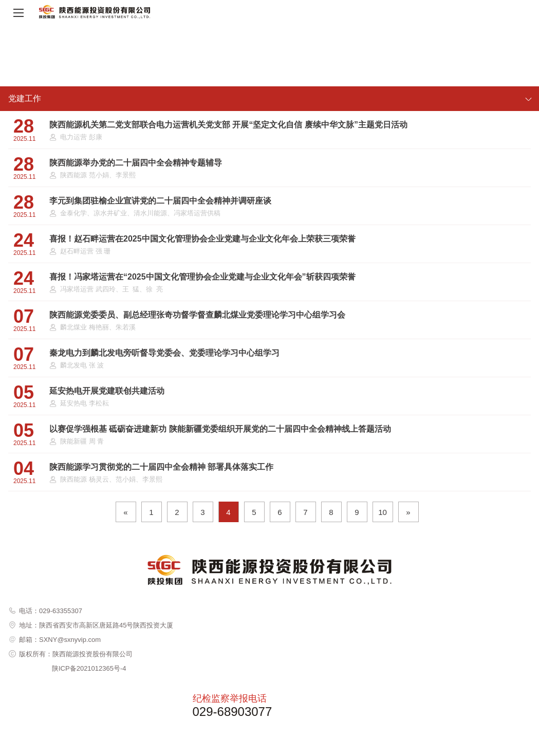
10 (383, 512)
